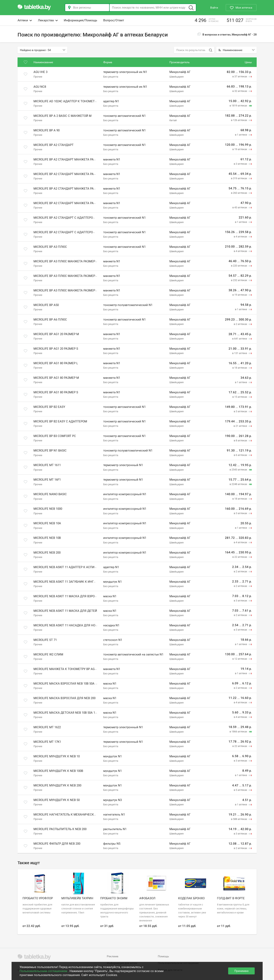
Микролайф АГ (180, 72)
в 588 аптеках (239, 819)
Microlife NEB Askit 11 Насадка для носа (66, 625)
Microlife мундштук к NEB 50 (57, 800)
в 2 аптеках (241, 324)
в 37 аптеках (240, 76)
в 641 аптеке (240, 339)
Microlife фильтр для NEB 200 (57, 844)
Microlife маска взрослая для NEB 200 (64, 698)
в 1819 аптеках (239, 106)
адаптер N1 (111, 101)
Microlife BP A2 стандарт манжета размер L (69, 159)
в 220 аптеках (239, 266)
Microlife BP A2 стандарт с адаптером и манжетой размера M (84, 218)
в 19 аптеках (240, 149)
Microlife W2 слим (48, 654)
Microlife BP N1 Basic (50, 451)
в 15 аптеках (240, 397)
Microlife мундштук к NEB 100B (58, 771)
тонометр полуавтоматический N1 (128, 305)
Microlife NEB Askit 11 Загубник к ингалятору (70, 582)
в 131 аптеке (240, 353)
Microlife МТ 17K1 (47, 742)
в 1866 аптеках (239, 732)
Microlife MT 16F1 (47, 480)
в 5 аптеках (241, 790)
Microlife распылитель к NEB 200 (60, 829)
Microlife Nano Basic (50, 494)
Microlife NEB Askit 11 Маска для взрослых (68, 596)
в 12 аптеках (240, 659)
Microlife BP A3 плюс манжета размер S (66, 290)
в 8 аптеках (241, 440)
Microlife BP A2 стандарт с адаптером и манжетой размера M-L (85, 232)
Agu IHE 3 (40, 72)
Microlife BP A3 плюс (50, 247)
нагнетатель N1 (114, 815)
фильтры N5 (112, 844)
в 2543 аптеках (239, 470)
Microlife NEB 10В (47, 538)
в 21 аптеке (241, 426)
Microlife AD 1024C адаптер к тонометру (66, 101)
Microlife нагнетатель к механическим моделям (74, 815)
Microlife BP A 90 (47, 130)
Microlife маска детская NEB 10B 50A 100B (67, 713)
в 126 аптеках (239, 120)
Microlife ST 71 (45, 640)
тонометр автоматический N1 (124, 116)
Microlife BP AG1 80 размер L (56, 363)
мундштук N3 (112, 800)
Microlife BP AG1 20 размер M (56, 334)
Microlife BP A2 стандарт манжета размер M (69, 174)
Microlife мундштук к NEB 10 (57, 756)
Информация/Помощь (81, 20)
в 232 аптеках (239, 280)
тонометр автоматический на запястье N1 (133, 654)
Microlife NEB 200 (47, 553)
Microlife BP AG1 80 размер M (56, 378)
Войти (214, 8)
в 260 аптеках (239, 193)
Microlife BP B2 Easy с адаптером (60, 421)
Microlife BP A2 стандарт (54, 145)
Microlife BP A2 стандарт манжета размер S (69, 203)
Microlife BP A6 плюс (50, 320)
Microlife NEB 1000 (48, 509)
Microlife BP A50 (46, 305)
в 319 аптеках (239, 178)
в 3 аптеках (241, 164)
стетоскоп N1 (113, 640)
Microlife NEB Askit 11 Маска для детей (65, 611)
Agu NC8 (40, 87)
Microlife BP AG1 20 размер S (56, 349)
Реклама (113, 956)
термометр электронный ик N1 (125, 72)
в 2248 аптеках (239, 484)
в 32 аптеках (240, 91)
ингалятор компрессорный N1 (125, 494)
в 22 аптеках (240, 557)
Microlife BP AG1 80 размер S (56, 392)
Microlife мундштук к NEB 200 (57, 785)
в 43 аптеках (240, 207)
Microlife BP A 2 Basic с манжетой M (62, 116)
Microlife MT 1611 (47, 465)
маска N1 (110, 596)
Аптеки (25, 20)
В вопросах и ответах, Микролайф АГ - (227, 34)
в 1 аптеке (241, 135)
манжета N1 (112, 159)
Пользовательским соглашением (44, 971)
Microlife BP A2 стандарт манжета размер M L (70, 189)
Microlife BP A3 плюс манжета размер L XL (68, 276)
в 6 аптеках (241, 455)
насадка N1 (111, 625)
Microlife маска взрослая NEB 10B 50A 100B (68, 684)
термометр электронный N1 (123, 465)
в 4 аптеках (241, 237)
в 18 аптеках (240, 368)
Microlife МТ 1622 (47, 727)
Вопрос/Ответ (114, 20)
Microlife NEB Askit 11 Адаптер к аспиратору (69, 567)
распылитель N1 (115, 829)
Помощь (163, 956)
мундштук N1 (112, 582)
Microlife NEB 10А (47, 523)
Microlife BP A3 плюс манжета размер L (65, 261)
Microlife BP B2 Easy (49, 407)
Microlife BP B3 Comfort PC (55, 436)
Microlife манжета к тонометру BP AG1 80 (67, 669)
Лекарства (48, 20)
